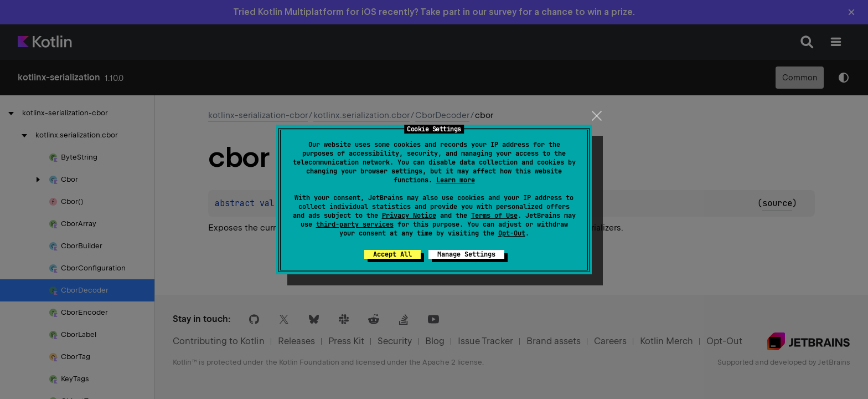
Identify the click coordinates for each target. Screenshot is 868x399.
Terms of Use (494, 216)
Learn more (456, 180)
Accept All (392, 254)
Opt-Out (512, 233)
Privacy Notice (409, 216)
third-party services (355, 224)
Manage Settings (466, 254)
